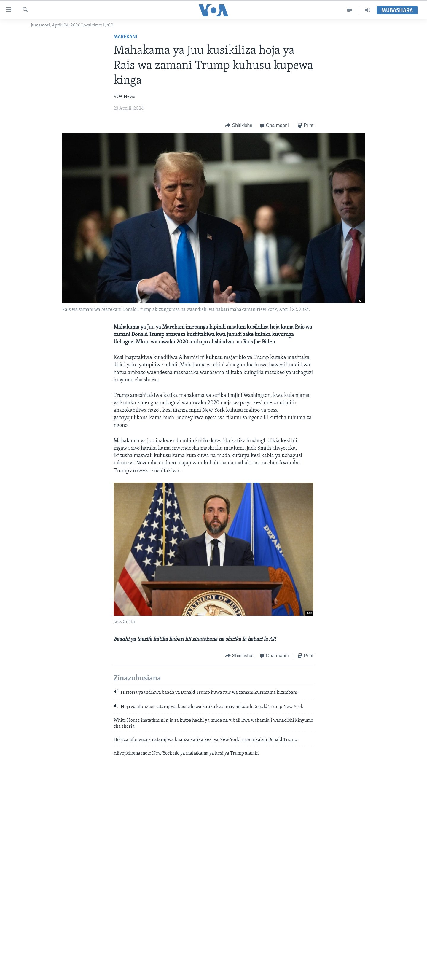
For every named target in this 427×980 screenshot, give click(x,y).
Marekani (125, 37)
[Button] (239, 126)
